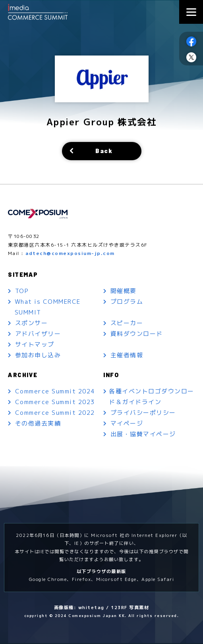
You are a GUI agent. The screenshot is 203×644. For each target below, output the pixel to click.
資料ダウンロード (137, 334)
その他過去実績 (38, 424)
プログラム (127, 302)
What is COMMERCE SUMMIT (48, 307)
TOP (22, 291)
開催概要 (124, 291)
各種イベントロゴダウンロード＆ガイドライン (152, 397)
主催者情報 (127, 356)
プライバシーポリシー (143, 413)
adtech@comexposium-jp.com (70, 253)
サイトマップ (35, 345)
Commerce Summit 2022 (55, 413)
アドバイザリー (38, 334)
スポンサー (32, 323)
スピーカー (127, 323)
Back (104, 151)
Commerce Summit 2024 (55, 392)
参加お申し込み (38, 356)
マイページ (127, 424)
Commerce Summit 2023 (55, 403)
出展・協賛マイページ (143, 435)
